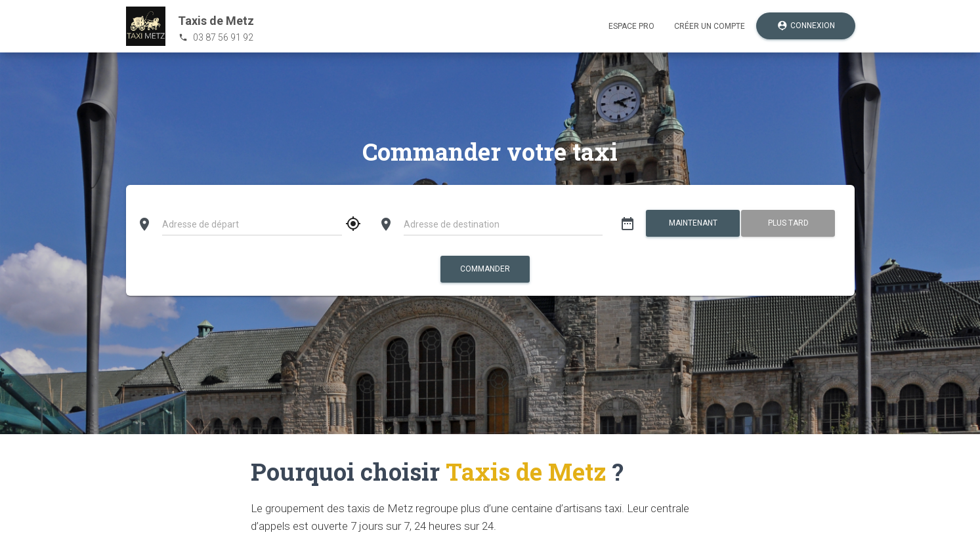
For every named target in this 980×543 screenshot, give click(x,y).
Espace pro (631, 26)
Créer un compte (710, 26)
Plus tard (788, 223)
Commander (485, 269)
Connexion (806, 26)
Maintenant (693, 223)
